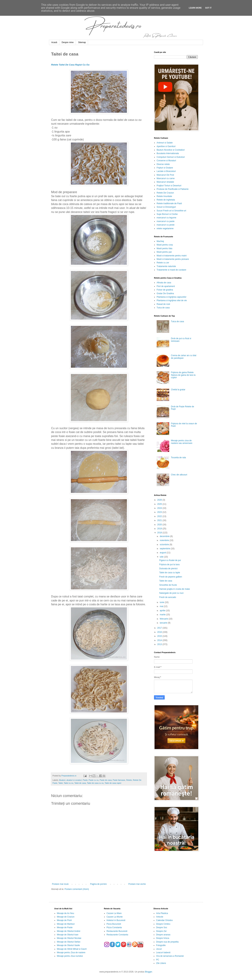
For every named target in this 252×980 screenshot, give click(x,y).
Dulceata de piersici (168, 569)
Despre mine (68, 42)
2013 (160, 644)
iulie (162, 557)
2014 (160, 640)
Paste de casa (106, 780)
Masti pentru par (164, 252)
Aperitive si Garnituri (166, 146)
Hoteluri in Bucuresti (116, 920)
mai (162, 606)
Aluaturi (62, 780)
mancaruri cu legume (166, 218)
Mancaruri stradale (165, 182)
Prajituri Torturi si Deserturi (169, 186)
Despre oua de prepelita (167, 942)
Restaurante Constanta (117, 935)
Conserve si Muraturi (166, 161)
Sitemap (82, 42)
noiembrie (165, 540)
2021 (160, 520)
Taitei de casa (80, 783)
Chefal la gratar (178, 390)
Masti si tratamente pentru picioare (173, 259)
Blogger (148, 972)
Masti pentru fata (164, 248)
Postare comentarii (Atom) (77, 889)
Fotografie (161, 945)
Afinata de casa (164, 283)
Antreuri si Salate (165, 143)
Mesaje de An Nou (65, 913)
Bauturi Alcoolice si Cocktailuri (171, 150)
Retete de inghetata (166, 200)
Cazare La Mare (114, 913)
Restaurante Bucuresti (117, 931)
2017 (160, 628)
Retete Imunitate (164, 196)
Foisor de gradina (165, 290)
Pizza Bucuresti (114, 924)
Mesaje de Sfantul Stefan (69, 942)
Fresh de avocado (168, 597)
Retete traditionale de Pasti (169, 203)
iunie (162, 602)
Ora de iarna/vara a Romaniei (170, 956)
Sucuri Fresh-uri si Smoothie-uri (171, 211)
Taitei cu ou (69, 783)
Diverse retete (163, 164)
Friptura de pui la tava (169, 565)
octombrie (165, 545)
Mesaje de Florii (64, 920)
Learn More (195, 8)
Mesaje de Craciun (66, 917)
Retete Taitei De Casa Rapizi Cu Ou (70, 65)
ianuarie (164, 623)
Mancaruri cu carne (166, 178)
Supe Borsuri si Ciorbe (167, 214)
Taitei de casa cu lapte (170, 573)
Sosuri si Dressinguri (166, 207)
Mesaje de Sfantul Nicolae (69, 938)
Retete (129, 780)
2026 (160, 500)
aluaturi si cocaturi (74, 780)
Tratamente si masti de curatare (171, 270)
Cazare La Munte (115, 917)
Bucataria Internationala (168, 153)
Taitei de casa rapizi (113, 783)
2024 (160, 508)
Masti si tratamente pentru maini (172, 256)
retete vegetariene (165, 228)
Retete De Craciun (165, 193)
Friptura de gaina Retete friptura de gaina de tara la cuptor (183, 375)
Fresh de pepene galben (171, 577)
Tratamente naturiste (166, 266)
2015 (160, 636)
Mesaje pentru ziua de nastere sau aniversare (182, 442)
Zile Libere (161, 963)
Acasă (54, 42)
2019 (160, 529)
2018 (160, 533)
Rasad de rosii (163, 304)
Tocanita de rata (178, 458)
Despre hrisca (163, 938)
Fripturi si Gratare (165, 168)
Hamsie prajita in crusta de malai (174, 589)
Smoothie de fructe (168, 585)
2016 (160, 632)
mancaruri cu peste (166, 225)
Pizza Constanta (114, 927)
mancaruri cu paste (166, 221)
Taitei (60, 783)
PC (158, 960)
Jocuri (159, 949)
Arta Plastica (162, 913)
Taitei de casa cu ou (95, 783)
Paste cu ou (94, 780)
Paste (85, 780)
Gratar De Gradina (165, 293)
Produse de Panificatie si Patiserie (173, 189)
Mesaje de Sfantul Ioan (68, 935)
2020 (160, 525)
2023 (160, 512)
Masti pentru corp (165, 245)
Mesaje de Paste (65, 927)
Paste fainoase (119, 780)
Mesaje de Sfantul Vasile (68, 945)
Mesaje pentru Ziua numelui (70, 956)
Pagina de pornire (98, 884)
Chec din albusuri (179, 475)
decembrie (165, 536)
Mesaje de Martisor (66, 924)
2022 (160, 516)
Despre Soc (162, 927)
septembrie (165, 549)
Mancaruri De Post (165, 175)
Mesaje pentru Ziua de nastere (71, 953)
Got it (208, 8)
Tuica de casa (163, 308)
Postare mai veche (137, 884)
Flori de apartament (166, 286)
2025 (160, 504)
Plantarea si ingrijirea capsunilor (171, 297)
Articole (160, 917)
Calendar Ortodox (164, 920)
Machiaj (160, 241)
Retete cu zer (163, 263)
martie (163, 615)
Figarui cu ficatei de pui (170, 560)
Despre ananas (163, 935)
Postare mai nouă (60, 884)
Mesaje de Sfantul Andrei (69, 931)
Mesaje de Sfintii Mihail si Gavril (72, 949)
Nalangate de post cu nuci (171, 593)
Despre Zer (161, 931)
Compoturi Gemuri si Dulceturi (171, 157)
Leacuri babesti (163, 953)
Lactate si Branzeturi (166, 171)
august (163, 553)
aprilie (163, 611)
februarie (164, 619)
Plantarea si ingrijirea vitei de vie (172, 300)
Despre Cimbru (163, 924)
